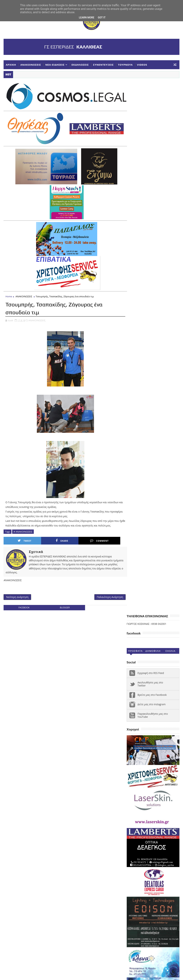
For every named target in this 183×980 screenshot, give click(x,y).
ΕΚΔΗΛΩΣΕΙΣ (80, 65)
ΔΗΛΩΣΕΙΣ (135, 823)
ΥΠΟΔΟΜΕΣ (152, 864)
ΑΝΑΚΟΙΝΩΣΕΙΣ (31, 65)
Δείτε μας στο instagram (152, 172)
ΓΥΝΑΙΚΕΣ (157, 817)
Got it (102, 18)
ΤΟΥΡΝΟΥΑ (125, 65)
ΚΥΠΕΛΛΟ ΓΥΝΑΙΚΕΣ (140, 834)
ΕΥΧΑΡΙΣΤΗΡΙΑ (137, 829)
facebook (23, 606)
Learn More (86, 18)
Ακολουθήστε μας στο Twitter (150, 152)
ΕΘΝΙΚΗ (150, 823)
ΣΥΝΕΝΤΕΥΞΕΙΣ (103, 65)
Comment (80, 539)
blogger (63, 606)
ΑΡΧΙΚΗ (11, 65)
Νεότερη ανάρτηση (17, 596)
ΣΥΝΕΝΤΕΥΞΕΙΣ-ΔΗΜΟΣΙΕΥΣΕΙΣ (147, 858)
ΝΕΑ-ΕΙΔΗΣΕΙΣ (55, 65)
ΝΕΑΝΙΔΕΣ (170, 840)
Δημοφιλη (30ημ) (153, 120)
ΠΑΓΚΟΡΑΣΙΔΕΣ (138, 846)
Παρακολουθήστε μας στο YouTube (153, 183)
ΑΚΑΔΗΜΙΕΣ (166, 811)
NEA (131, 811)
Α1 (153, 811)
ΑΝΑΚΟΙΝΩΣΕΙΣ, (37, 319)
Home (9, 295)
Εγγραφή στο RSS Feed (151, 141)
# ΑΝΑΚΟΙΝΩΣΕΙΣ (23, 530)
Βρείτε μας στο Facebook (152, 163)
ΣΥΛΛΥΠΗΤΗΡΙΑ (138, 852)
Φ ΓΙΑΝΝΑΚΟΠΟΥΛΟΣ (141, 870)
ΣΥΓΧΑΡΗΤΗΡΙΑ (160, 846)
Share (51, 539)
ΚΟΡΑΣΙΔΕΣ (157, 829)
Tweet (21, 539)
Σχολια (170, 119)
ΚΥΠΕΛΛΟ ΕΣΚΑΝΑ (139, 840)
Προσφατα (135, 119)
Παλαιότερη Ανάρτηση (106, 596)
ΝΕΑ (157, 840)
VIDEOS (142, 65)
